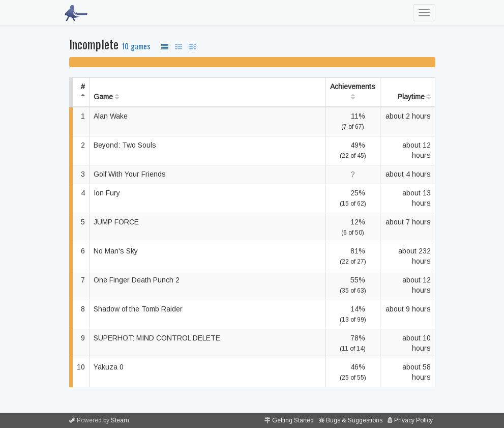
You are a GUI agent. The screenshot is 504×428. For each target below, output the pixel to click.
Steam (120, 420)
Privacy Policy (413, 420)
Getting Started (293, 420)
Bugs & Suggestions (354, 420)
